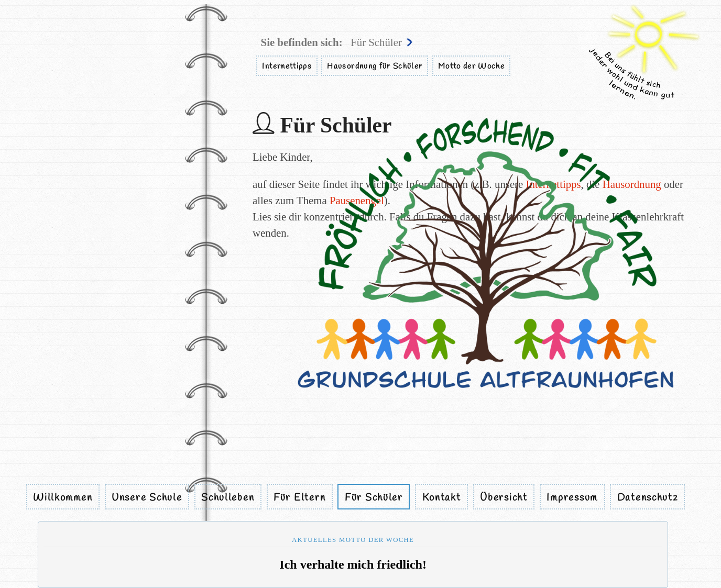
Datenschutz (648, 497)
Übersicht (504, 497)
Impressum (572, 497)
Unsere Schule (147, 497)
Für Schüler (374, 497)
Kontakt (442, 497)
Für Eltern (299, 497)
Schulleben (228, 497)
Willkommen (63, 497)
